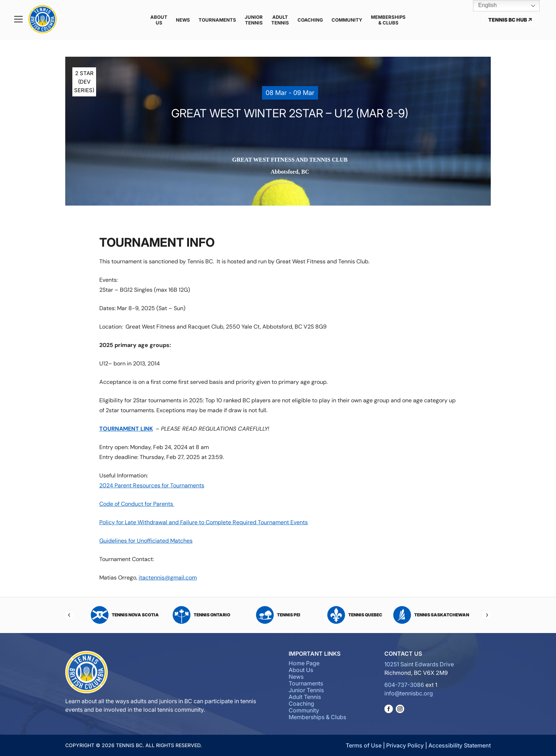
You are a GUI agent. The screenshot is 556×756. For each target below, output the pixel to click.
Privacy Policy (405, 745)
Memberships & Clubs (388, 20)
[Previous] (69, 615)
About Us (159, 20)
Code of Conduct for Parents (137, 504)
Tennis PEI (278, 615)
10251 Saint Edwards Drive (419, 664)
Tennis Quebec (355, 615)
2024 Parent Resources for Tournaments (152, 485)
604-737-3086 (404, 685)
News (183, 20)
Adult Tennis (280, 20)
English (482, 6)
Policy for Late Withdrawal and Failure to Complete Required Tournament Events (204, 522)
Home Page (304, 663)
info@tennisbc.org (409, 693)
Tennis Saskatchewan (431, 615)
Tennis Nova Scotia (125, 615)
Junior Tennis (254, 20)
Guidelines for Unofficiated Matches (146, 541)
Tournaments (217, 20)
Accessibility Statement (460, 745)
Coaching (310, 20)
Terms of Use (364, 745)
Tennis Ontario (201, 615)
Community (347, 20)
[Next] (486, 615)
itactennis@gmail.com (168, 578)
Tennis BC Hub (510, 20)
